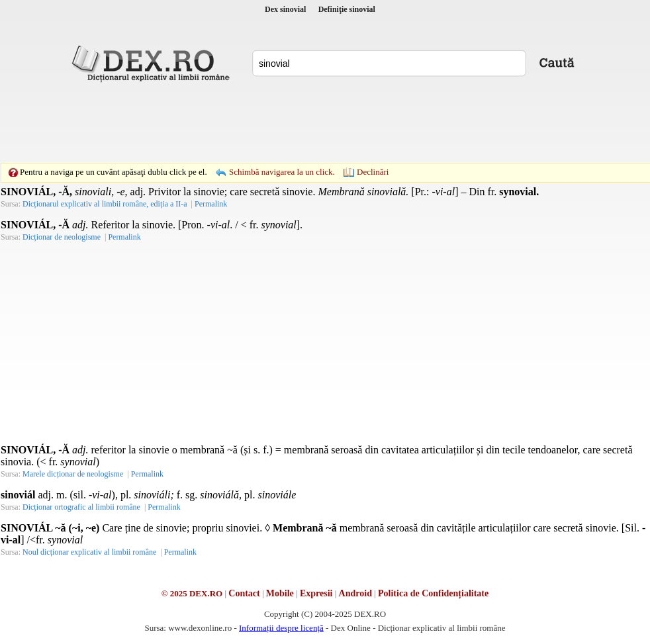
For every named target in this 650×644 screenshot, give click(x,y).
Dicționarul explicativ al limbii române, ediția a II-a (105, 204)
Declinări (373, 172)
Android (355, 593)
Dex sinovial (285, 9)
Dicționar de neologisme (62, 237)
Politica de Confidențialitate (433, 593)
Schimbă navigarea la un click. (282, 172)
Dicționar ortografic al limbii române (81, 507)
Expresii (316, 593)
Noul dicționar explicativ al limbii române (89, 552)
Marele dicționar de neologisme (73, 474)
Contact (244, 593)
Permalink (211, 204)
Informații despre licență (281, 628)
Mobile (280, 593)
